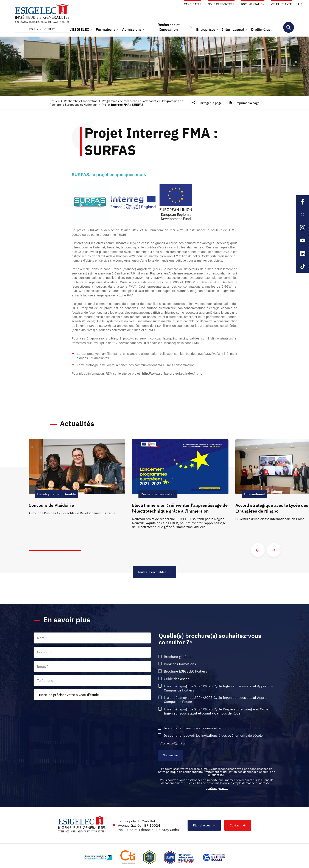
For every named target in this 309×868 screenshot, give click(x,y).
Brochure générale (178, 657)
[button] (81, 30)
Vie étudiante (281, 4)
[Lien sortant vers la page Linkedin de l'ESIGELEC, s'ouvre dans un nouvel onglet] (303, 253)
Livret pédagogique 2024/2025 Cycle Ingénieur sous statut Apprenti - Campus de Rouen (218, 700)
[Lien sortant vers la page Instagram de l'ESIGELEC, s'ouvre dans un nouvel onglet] (303, 228)
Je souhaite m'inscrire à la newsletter (193, 728)
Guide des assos (177, 679)
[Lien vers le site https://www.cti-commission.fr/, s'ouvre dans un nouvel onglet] (127, 858)
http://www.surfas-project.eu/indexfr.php (172, 374)
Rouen (34, 29)
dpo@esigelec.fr (217, 788)
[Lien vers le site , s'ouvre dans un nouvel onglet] (149, 858)
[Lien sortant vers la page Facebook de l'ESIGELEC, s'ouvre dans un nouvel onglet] (303, 202)
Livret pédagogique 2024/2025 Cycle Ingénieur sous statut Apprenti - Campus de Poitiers (218, 688)
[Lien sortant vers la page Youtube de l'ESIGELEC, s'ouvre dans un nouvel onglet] (303, 240)
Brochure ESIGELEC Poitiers (186, 672)
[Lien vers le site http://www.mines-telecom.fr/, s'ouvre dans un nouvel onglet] (98, 858)
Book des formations (180, 664)
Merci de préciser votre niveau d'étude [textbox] (69, 695)
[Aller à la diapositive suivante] (274, 550)
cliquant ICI (216, 775)
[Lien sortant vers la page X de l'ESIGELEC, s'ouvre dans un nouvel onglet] (303, 215)
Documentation (253, 4)
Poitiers (49, 29)
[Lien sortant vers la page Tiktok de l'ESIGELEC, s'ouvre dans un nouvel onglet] (303, 266)
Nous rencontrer (221, 4)
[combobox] (92, 695)
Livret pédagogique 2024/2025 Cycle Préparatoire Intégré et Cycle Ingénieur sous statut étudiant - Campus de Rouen (216, 711)
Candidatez (193, 4)
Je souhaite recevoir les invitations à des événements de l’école (213, 736)
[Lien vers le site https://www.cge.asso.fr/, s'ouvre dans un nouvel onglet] (214, 858)
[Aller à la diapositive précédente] (258, 550)
